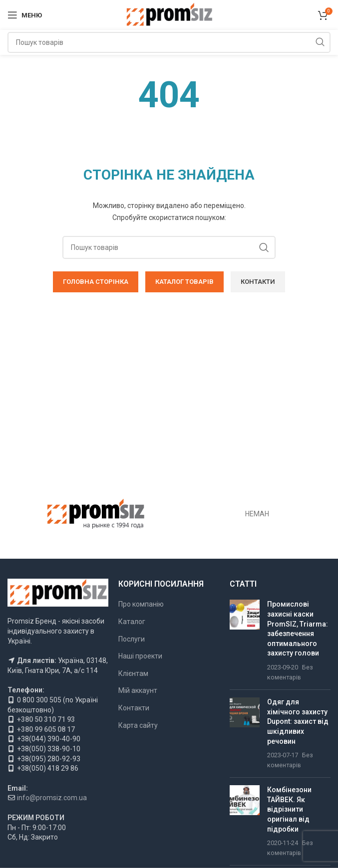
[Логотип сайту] (169, 14)
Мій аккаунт (138, 690)
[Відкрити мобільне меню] (25, 15)
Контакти (134, 708)
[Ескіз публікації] (245, 641)
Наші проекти (140, 656)
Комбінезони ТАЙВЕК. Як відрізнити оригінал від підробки (289, 809)
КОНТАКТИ (258, 282)
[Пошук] (169, 42)
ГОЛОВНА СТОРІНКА (96, 282)
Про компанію (141, 604)
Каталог (132, 622)
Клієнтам (133, 673)
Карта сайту (138, 725)
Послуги (132, 639)
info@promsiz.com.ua (52, 798)
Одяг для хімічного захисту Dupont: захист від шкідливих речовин (298, 721)
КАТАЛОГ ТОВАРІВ (184, 282)
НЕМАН (257, 514)
